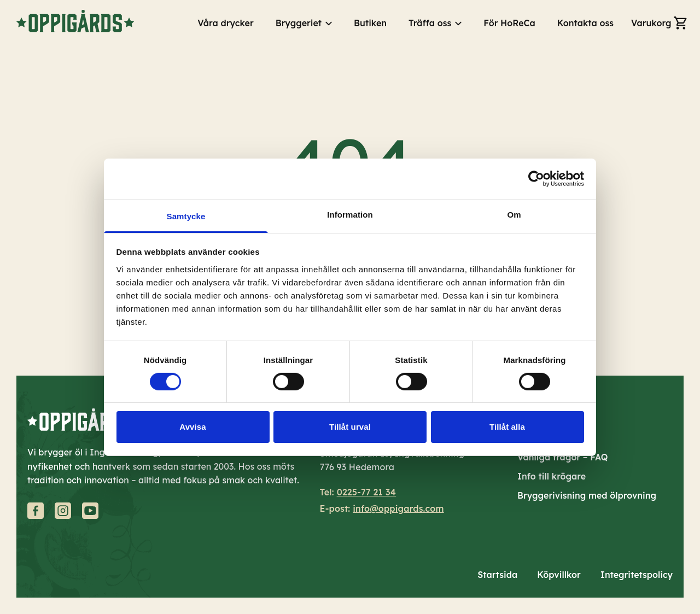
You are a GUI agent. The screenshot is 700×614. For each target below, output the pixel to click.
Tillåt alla (507, 427)
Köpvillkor (559, 575)
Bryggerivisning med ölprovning (587, 495)
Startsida (497, 575)
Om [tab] (514, 214)
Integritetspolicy (637, 575)
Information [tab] (350, 214)
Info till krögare (552, 476)
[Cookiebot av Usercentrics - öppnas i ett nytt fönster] (536, 179)
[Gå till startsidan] (75, 21)
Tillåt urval (350, 427)
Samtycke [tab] (186, 216)
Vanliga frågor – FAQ (563, 457)
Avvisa (192, 427)
